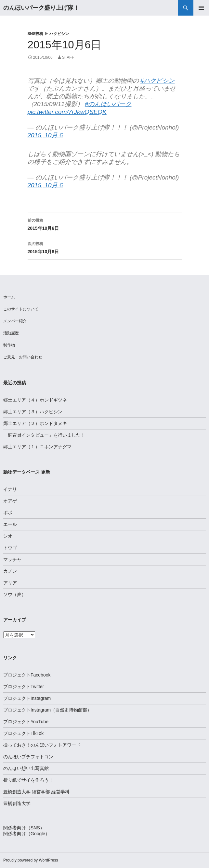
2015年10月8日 (105, 247)
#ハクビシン (158, 81)
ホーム (9, 297)
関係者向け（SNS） (24, 828)
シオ (8, 536)
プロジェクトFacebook (27, 675)
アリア (10, 583)
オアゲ (10, 501)
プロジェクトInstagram (27, 698)
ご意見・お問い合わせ (23, 357)
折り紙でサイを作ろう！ (28, 780)
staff (68, 57)
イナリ (10, 489)
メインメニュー (201, 8)
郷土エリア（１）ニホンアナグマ (37, 447)
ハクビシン (59, 34)
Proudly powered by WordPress (31, 860)
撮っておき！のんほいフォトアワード (42, 745)
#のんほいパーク (108, 104)
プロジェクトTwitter (24, 687)
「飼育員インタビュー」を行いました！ (44, 435)
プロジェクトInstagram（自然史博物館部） (47, 710)
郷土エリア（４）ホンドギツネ (35, 400)
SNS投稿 (36, 34)
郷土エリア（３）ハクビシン (33, 412)
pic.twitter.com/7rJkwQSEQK (67, 112)
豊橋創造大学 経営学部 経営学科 (36, 792)
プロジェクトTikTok (23, 733)
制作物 (9, 345)
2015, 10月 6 (45, 135)
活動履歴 (11, 333)
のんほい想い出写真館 (26, 768)
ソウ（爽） (15, 594)
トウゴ (10, 548)
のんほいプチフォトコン (28, 757)
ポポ (8, 513)
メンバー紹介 (15, 321)
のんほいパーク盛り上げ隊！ (41, 8)
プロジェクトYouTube (26, 722)
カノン (10, 571)
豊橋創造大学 (17, 803)
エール (10, 524)
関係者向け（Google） (26, 834)
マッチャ (12, 559)
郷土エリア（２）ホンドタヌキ (35, 423)
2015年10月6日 (105, 224)
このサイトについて (21, 309)
